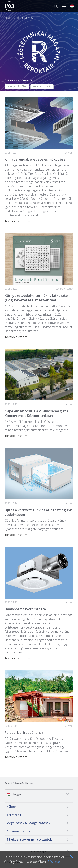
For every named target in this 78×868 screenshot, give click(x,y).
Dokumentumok (18, 831)
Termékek (14, 815)
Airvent (9, 18)
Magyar (14, 794)
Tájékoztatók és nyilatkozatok (29, 839)
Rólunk (11, 806)
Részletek (54, 862)
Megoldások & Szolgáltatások (28, 823)
